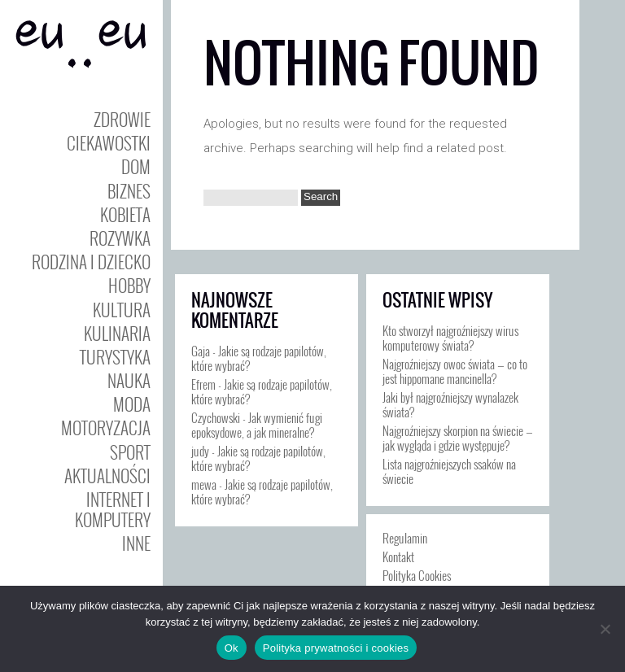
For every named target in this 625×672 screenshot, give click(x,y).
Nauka (129, 380)
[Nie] (605, 629)
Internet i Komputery (113, 509)
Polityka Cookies (417, 575)
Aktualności (107, 476)
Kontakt (398, 556)
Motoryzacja (106, 428)
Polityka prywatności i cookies (336, 648)
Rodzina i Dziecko (91, 262)
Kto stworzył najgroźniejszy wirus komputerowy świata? (450, 338)
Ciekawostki (109, 143)
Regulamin (405, 538)
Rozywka (120, 238)
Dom (136, 166)
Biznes (129, 191)
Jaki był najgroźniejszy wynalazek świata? (450, 404)
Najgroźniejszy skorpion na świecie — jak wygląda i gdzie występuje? (458, 438)
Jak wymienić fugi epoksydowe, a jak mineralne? (257, 425)
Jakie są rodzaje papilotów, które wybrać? (259, 358)
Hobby (129, 285)
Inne (136, 543)
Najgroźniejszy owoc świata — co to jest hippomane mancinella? (455, 371)
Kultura (122, 310)
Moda (132, 404)
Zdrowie (122, 119)
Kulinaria (117, 333)
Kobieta (125, 214)
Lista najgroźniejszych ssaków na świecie (449, 471)
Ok (232, 648)
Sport (130, 452)
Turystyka (115, 357)
